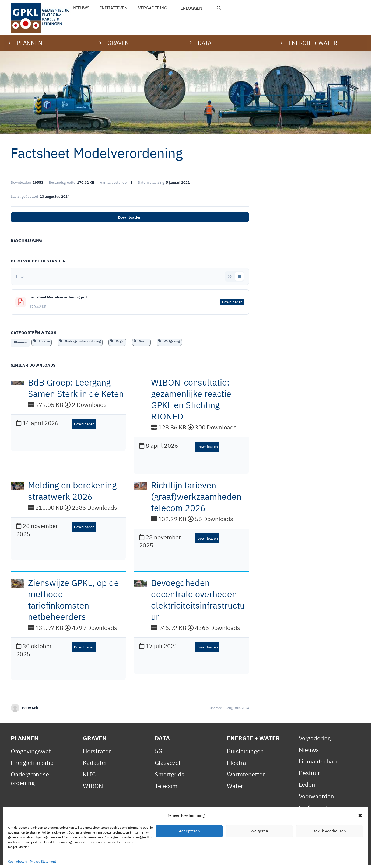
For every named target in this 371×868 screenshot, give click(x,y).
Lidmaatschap (318, 764)
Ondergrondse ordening (80, 341)
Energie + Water (253, 741)
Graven (95, 741)
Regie (117, 341)
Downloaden (130, 217)
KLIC (89, 777)
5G (159, 754)
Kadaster (95, 765)
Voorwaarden (316, 799)
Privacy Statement (79, 858)
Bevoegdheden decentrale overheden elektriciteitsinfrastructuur (198, 602)
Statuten (311, 822)
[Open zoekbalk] (219, 8)
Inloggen (192, 8)
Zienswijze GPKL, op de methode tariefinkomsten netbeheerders (73, 602)
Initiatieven (114, 8)
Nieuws (81, 8)
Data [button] (205, 43)
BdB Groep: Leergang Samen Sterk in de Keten (76, 391)
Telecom (166, 788)
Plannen (20, 344)
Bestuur (309, 775)
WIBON (93, 788)
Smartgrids (170, 777)
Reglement (313, 810)
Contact (160, 858)
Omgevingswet (31, 754)
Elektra (42, 341)
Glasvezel (168, 765)
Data (162, 741)
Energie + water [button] (313, 43)
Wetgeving (169, 341)
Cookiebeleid (127, 858)
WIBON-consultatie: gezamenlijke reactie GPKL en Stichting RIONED (191, 402)
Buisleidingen (245, 754)
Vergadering (153, 8)
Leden (307, 787)
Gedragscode (316, 833)
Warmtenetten (246, 777)
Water (141, 341)
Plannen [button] (29, 43)
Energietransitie (32, 765)
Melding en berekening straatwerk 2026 (72, 494)
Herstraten (97, 754)
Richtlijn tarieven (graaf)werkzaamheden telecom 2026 (196, 499)
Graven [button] (118, 43)
